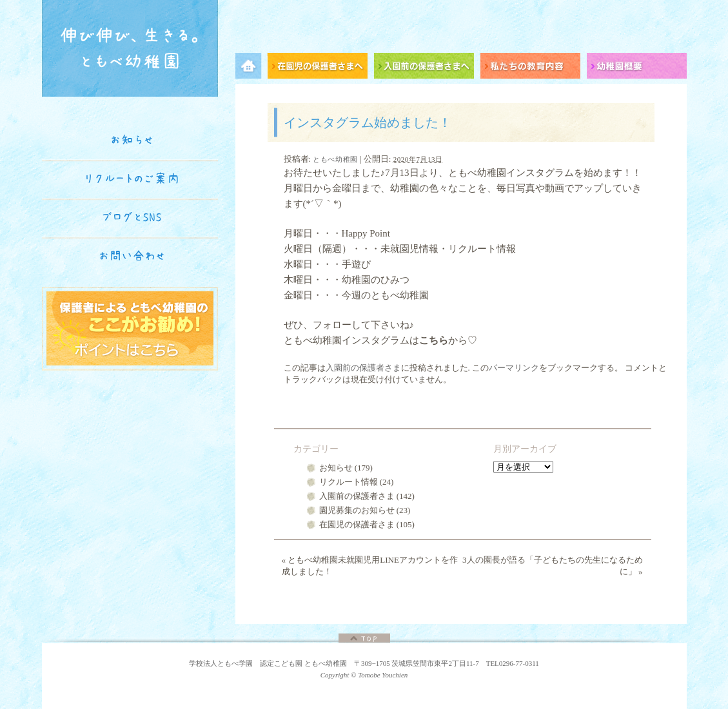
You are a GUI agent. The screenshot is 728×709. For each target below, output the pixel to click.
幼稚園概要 (637, 68)
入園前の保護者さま (363, 368)
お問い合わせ (132, 256)
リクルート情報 (349, 482)
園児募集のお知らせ (357, 510)
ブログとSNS (132, 217)
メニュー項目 (251, 68)
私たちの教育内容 (534, 68)
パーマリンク (514, 368)
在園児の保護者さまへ (321, 68)
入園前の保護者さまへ (427, 68)
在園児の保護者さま (357, 524)
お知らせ (336, 468)
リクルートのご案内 (132, 179)
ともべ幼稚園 (335, 159)
